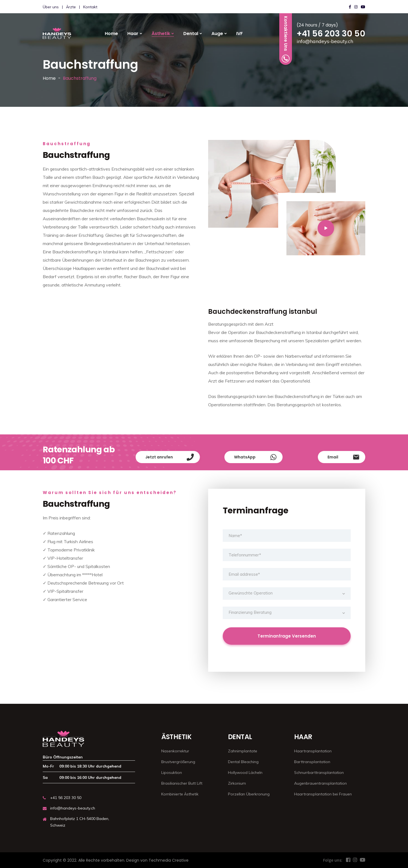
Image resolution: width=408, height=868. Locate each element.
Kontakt (90, 7)
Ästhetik (161, 34)
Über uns (51, 7)
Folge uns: (333, 860)
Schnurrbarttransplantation (319, 773)
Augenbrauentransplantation (320, 783)
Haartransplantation (313, 751)
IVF (240, 34)
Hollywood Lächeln (245, 773)
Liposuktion (172, 773)
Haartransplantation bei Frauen (323, 794)
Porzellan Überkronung (249, 794)
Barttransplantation (312, 762)
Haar (133, 34)
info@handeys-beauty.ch (325, 41)
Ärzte (71, 7)
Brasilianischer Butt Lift (182, 783)
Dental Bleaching (243, 762)
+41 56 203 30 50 (331, 34)
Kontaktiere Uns (286, 39)
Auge (217, 34)
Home (111, 34)
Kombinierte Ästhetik (180, 794)
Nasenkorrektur (175, 751)
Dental (191, 34)
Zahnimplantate (243, 751)
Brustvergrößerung (178, 762)
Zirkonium (237, 783)
